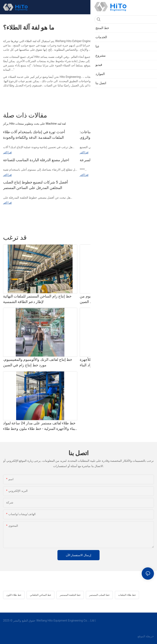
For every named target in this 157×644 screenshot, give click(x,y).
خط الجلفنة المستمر (70, 595)
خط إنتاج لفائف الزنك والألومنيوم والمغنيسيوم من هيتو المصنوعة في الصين (117, 299)
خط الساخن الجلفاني (40, 595)
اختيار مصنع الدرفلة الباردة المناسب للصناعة (36, 160)
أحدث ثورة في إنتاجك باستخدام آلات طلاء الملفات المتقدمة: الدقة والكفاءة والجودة (34, 135)
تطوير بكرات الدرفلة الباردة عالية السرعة (111, 160)
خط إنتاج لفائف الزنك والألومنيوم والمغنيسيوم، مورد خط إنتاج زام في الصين (38, 362)
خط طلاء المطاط (126, 237)
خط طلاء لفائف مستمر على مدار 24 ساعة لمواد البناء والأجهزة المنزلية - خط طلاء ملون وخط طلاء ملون (40, 426)
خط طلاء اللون (14, 595)
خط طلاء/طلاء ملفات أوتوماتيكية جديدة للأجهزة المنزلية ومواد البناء (115, 362)
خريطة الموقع (145, 636)
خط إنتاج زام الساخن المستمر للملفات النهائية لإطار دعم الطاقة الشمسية (37, 299)
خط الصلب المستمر (99, 595)
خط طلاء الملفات (127, 595)
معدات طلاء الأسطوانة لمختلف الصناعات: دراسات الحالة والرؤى (111, 135)
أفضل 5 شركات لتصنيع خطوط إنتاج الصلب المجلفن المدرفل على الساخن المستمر (35, 185)
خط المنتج (146, 237)
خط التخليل (104, 237)
